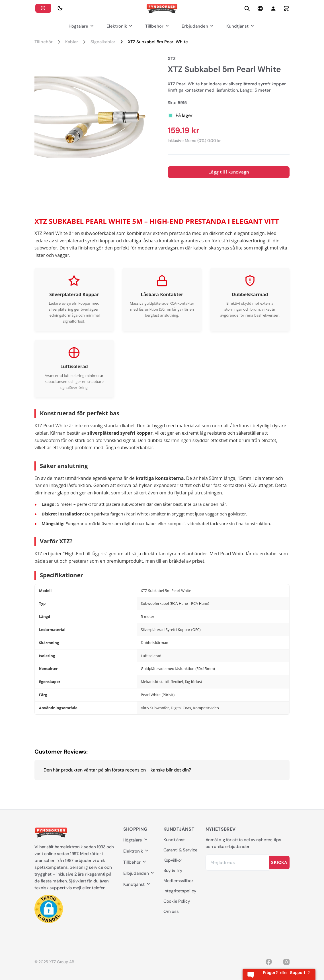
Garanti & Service (181, 850)
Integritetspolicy (180, 891)
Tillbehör (158, 26)
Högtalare (82, 26)
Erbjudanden (198, 26)
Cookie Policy (177, 901)
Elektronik (120, 26)
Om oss (171, 911)
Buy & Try (173, 870)
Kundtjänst (241, 26)
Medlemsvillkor (178, 881)
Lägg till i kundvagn (229, 172)
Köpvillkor (173, 860)
